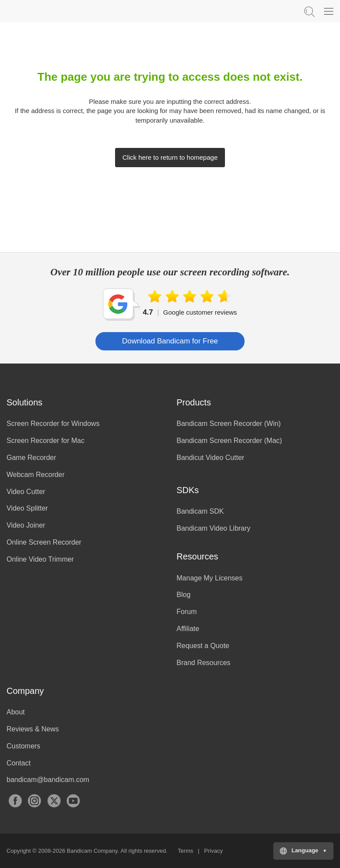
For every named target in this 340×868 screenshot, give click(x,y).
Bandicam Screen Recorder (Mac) (229, 441)
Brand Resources (204, 663)
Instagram (34, 801)
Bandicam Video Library (214, 528)
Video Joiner (26, 525)
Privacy (213, 851)
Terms (185, 851)
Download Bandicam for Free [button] (170, 341)
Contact (19, 763)
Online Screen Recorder (44, 542)
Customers (23, 746)
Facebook (15, 801)
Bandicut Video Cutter (210, 458)
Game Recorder (31, 458)
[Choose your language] (303, 851)
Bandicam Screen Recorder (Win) (229, 424)
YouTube (73, 801)
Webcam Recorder (36, 475)
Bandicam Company (92, 851)
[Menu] (329, 11)
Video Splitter (27, 508)
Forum (187, 612)
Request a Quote (203, 646)
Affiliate (188, 629)
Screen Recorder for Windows (53, 424)
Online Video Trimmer (40, 559)
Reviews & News (33, 729)
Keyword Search (309, 11)
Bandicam (50, 11)
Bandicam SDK (200, 511)
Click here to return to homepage (170, 157)
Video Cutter (26, 492)
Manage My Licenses (209, 578)
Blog (184, 595)
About (16, 712)
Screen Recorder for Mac (46, 441)
